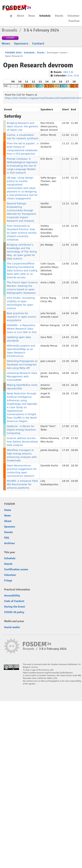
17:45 (74, 438)
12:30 (74, 203)
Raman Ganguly (50, 325)
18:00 (74, 450)
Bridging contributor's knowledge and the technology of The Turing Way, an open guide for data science (22, 252)
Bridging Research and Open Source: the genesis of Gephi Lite (22, 126)
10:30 (65, 123)
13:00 (74, 245)
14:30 (74, 313)
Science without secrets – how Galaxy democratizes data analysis (22, 442)
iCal (70, 76)
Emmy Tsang (48, 298)
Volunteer (73, 16)
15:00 (74, 337)
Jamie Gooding (49, 450)
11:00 (74, 123)
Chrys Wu (46, 301)
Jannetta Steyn (49, 267)
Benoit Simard (49, 130)
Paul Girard (47, 123)
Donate (8, 532)
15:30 (74, 346)
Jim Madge (47, 245)
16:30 (74, 385)
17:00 (74, 393)
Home (11, 16)
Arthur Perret (48, 135)
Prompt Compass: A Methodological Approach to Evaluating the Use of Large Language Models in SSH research (22, 166)
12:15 (74, 178)
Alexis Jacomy (49, 126)
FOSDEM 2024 (13, 53)
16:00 (74, 361)
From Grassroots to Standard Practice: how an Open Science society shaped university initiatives (22, 233)
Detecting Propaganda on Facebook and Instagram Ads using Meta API (22, 365)
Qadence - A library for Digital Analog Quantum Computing (21, 430)
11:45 (74, 159)
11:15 (74, 135)
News (32, 16)
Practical (74, 21)
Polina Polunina (50, 438)
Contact (38, 44)
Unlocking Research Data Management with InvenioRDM (22, 377)
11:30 (74, 143)
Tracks (41, 53)
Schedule (45, 16)
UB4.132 (68, 72)
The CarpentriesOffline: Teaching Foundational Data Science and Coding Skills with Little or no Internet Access (22, 271)
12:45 (74, 226)
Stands (59, 16)
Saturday (9, 86)
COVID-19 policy (14, 612)
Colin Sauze (48, 264)
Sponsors (21, 44)
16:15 (74, 373)
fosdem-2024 (17, 8)
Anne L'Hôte (48, 282)
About (20, 16)
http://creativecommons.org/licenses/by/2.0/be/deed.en (48, 673)
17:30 (74, 426)
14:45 (74, 325)
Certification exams (16, 569)
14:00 (74, 298)
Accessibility (12, 596)
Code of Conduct (14, 601)
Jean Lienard (48, 361)
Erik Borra (46, 159)
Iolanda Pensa (49, 346)
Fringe (8, 581)
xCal (76, 76)
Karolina (54, 373)
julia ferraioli (48, 313)
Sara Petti (46, 337)
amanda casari (49, 317)
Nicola (44, 377)
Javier (44, 373)
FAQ (7, 538)
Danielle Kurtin (49, 236)
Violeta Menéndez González (47, 229)
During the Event (15, 607)
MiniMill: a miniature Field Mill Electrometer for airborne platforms (22, 484)
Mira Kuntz (47, 442)
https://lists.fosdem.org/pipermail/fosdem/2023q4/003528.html (43, 98)
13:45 (74, 282)
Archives (9, 543)
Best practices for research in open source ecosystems (21, 317)
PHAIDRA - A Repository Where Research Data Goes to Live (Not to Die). (22, 329)
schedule (10, 38)
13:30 (74, 264)
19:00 (74, 481)
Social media (12, 627)
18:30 (74, 466)
